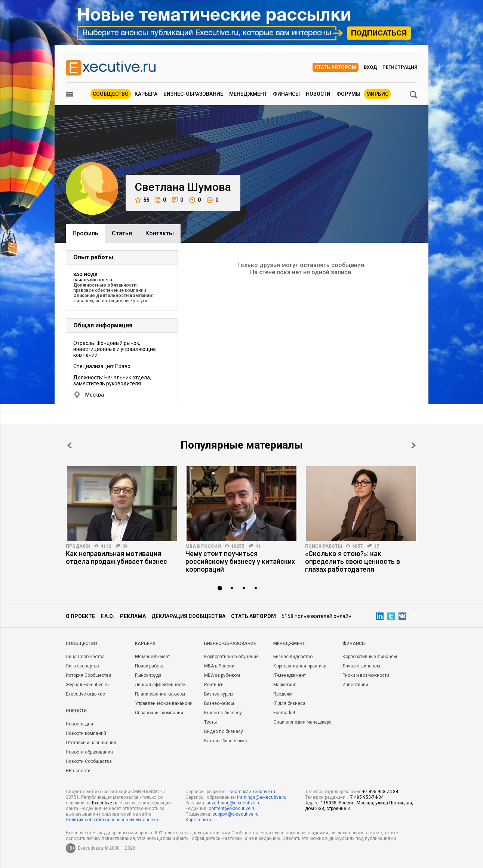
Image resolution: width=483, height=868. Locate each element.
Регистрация (400, 67)
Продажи (78, 546)
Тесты (210, 722)
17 (376, 546)
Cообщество (81, 644)
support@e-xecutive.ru (236, 814)
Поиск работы (324, 546)
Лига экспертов (82, 666)
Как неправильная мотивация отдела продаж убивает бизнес (116, 557)
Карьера (146, 94)
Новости (318, 94)
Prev (70, 445)
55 (142, 200)
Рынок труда (148, 675)
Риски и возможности (366, 675)
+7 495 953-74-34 (380, 792)
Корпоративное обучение (231, 657)
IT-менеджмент (290, 675)
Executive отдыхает (86, 694)
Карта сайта (198, 820)
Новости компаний (86, 733)
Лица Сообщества (85, 657)
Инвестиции (355, 685)
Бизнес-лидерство (293, 657)
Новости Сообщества (89, 761)
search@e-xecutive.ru (252, 792)
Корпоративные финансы (370, 657)
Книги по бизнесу (223, 713)
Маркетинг (284, 685)
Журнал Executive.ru (87, 685)
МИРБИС (377, 94)
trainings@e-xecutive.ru (262, 797)
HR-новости (78, 771)
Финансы (286, 94)
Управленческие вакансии (164, 703)
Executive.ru (105, 803)
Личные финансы (361, 666)
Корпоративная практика (300, 666)
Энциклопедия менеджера (302, 722)
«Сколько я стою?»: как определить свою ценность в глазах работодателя (353, 561)
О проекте (80, 616)
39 (125, 546)
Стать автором (336, 67)
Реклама (133, 616)
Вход (370, 67)
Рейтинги (214, 685)
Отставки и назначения (91, 743)
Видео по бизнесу (224, 731)
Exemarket (284, 713)
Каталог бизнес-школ (227, 741)
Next (413, 445)
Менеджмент (248, 94)
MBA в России (203, 546)
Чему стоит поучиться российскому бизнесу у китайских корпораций (240, 561)
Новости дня (79, 724)
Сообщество (111, 94)
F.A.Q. (107, 616)
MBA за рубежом (222, 675)
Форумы (348, 94)
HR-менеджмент (153, 657)
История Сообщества (89, 675)
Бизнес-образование (193, 94)
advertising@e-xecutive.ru (233, 803)
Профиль (85, 233)
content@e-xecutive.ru (232, 809)
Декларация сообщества (188, 616)
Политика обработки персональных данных (112, 820)
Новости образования (89, 752)
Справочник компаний (159, 713)
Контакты (160, 233)
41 (258, 546)
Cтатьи (122, 233)
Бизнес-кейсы (219, 703)
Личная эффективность (160, 685)
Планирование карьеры (160, 694)
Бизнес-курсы (219, 694)
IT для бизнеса (289, 703)
